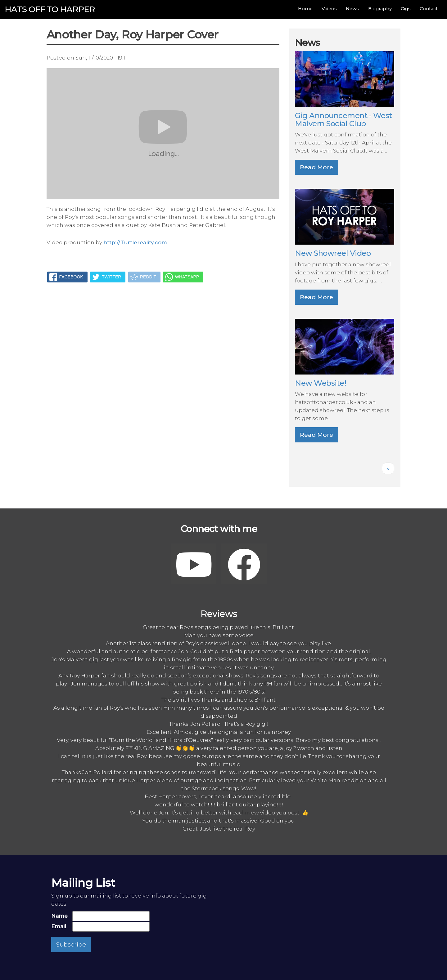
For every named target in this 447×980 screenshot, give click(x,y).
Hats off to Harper (50, 9)
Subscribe (71, 945)
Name (59, 916)
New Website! (321, 383)
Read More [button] (316, 167)
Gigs (406, 9)
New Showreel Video (333, 253)
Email (59, 926)
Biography (380, 9)
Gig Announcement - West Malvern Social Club (343, 120)
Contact (429, 9)
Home (305, 9)
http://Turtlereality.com (135, 242)
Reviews (219, 614)
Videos (329, 9)
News (352, 9)
